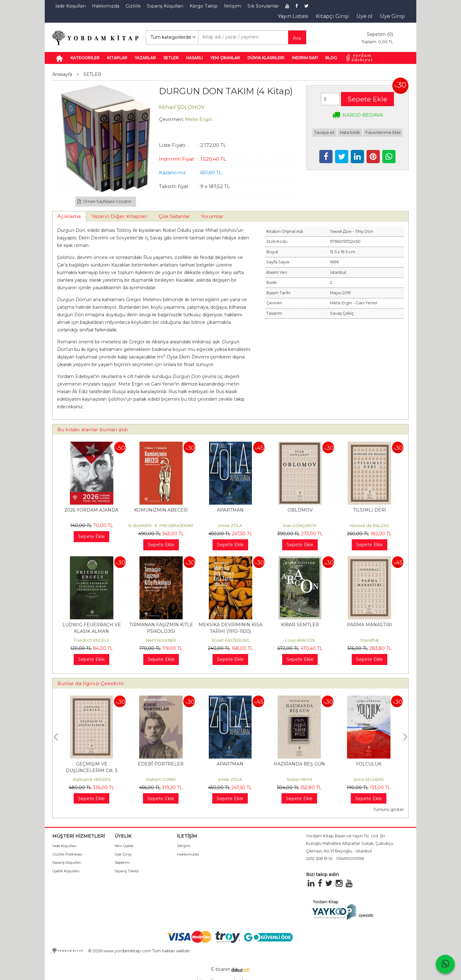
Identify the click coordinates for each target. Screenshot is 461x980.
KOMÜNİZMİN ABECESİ (161, 510)
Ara (297, 38)
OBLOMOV (300, 510)
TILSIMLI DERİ (370, 510)
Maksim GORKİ (230, 779)
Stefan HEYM (369, 779)
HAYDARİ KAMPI (91, 764)
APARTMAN (230, 510)
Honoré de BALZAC (370, 526)
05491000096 (350, 859)
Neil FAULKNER (161, 640)
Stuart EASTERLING (230, 640)
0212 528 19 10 (319, 859)
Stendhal (369, 640)
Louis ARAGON (300, 640)
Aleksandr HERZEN (161, 779)
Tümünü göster (389, 809)
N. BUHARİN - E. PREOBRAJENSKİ (161, 526)
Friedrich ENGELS (91, 640)
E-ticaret (220, 969)
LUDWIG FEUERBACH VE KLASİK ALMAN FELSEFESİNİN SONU (92, 631)
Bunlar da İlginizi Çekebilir (91, 683)
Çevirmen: (171, 119)
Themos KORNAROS (92, 779)
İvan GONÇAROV (300, 526)
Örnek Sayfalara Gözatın (105, 201)
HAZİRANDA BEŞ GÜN (369, 764)
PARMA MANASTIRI (370, 625)
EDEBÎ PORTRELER (230, 764)
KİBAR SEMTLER (300, 625)
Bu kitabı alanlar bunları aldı (93, 430)
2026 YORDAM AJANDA (91, 510)
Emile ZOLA (230, 526)
